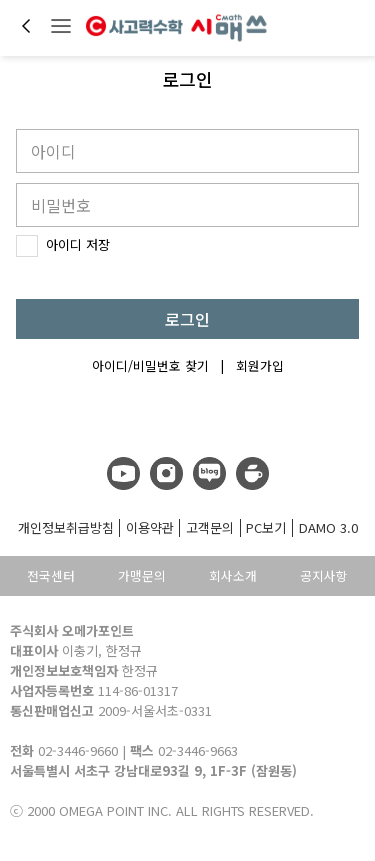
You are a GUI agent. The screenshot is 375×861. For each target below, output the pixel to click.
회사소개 (233, 575)
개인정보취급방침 (66, 527)
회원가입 (260, 365)
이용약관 (150, 527)
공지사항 (324, 575)
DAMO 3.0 (328, 527)
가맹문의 (142, 575)
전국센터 (51, 575)
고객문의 (210, 527)
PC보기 (266, 527)
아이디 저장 (63, 250)
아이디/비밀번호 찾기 (150, 365)
